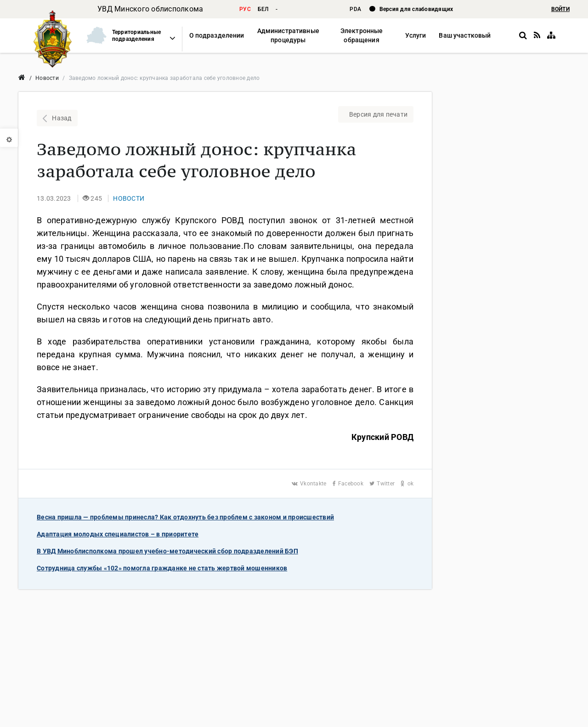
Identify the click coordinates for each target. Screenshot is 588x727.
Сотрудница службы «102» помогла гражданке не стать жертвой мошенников (162, 568)
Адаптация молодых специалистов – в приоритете (118, 534)
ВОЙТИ (560, 9)
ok (407, 484)
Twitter (383, 484)
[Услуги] (416, 36)
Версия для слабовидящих (416, 9)
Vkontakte (310, 484)
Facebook (349, 484)
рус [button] (245, 9)
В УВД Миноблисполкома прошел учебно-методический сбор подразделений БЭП (167, 551)
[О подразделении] (217, 36)
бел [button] (263, 9)
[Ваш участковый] (465, 36)
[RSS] (537, 35)
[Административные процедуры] (288, 36)
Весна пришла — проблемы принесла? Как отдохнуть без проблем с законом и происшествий (185, 517)
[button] (127, 36)
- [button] (277, 9)
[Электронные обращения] (362, 36)
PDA (356, 9)
